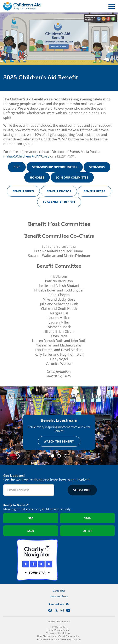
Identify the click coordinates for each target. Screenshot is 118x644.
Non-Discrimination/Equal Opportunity (58, 636)
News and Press (59, 596)
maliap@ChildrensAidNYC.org (26, 156)
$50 (31, 518)
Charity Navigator (37, 560)
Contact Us (59, 591)
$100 (87, 518)
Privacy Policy (58, 627)
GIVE (17, 167)
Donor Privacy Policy (58, 630)
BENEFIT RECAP (95, 191)
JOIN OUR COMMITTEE (72, 177)
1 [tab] (54, 456)
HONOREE (37, 177)
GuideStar (81, 560)
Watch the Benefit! (59, 441)
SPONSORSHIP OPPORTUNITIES (55, 167)
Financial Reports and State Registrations (59, 639)
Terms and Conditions (58, 633)
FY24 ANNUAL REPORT (59, 202)
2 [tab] (61, 456)
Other (87, 531)
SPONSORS (97, 167)
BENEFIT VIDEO (23, 191)
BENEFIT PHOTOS (59, 191)
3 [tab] (67, 456)
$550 (31, 531)
